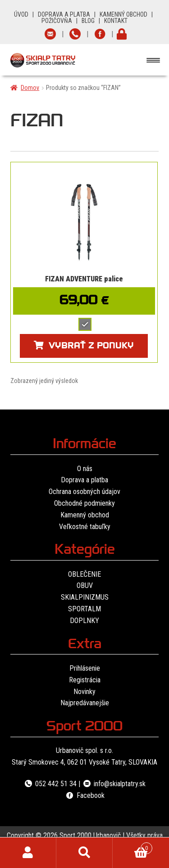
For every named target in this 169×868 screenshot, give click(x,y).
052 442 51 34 (50, 784)
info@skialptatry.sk (114, 784)
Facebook (84, 795)
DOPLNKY (84, 621)
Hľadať (84, 853)
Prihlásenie (85, 668)
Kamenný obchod (85, 515)
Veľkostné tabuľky (85, 527)
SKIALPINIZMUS (85, 597)
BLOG (88, 21)
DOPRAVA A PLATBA (64, 14)
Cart (132, 846)
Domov (30, 88)
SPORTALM (84, 609)
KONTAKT (116, 21)
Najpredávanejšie (85, 703)
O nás (85, 469)
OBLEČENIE (84, 574)
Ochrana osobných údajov (84, 492)
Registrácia (85, 680)
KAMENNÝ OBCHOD (123, 14)
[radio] (85, 324)
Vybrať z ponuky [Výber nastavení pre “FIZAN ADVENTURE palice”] (91, 347)
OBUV (85, 585)
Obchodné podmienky (84, 503)
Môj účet (28, 853)
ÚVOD (21, 14)
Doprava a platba (84, 480)
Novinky (84, 692)
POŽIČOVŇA (57, 21)
